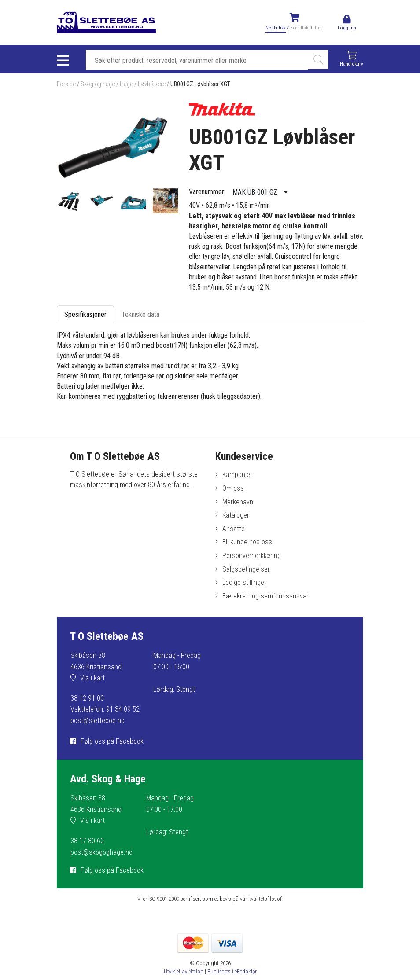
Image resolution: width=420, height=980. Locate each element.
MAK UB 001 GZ (256, 192)
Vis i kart (92, 678)
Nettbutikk (276, 28)
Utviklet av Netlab (184, 971)
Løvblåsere (152, 84)
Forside (66, 84)
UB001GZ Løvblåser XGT (200, 84)
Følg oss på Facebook (112, 741)
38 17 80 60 (87, 841)
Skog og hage (98, 84)
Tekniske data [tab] (140, 314)
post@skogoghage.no (101, 852)
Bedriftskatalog (306, 28)
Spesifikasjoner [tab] (85, 314)
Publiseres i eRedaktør (232, 971)
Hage (126, 84)
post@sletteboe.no (98, 721)
